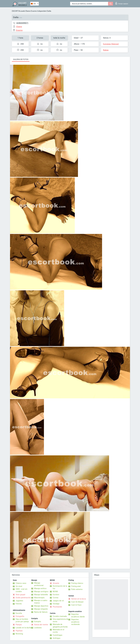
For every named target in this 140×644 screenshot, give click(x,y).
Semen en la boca (79, 599)
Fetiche (19, 604)
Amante (56, 583)
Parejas (19, 625)
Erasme (34, 11)
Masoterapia (39, 598)
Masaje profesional (39, 584)
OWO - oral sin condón (21, 590)
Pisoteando (57, 607)
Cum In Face (76, 605)
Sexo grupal (20, 595)
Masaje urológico (41, 592)
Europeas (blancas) (111, 44)
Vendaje (56, 604)
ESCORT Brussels (18, 11)
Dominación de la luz (60, 587)
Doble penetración (23, 598)
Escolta (19, 613)
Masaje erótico (40, 588)
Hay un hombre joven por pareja (22, 620)
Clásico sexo (21, 583)
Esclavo (56, 595)
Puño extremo (77, 589)
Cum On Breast (77, 602)
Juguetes (19, 601)
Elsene (28, 11)
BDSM (55, 592)
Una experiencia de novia (60, 620)
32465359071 (22, 23)
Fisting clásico (77, 583)
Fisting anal (76, 586)
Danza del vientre (41, 625)
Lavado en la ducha (23, 628)
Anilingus (57, 638)
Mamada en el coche (58, 631)
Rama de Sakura (41, 612)
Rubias (106, 50)
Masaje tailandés (41, 595)
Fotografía (20, 616)
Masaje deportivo (41, 606)
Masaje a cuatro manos (41, 602)
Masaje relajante (41, 609)
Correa (55, 598)
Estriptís (38, 622)
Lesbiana (38, 628)
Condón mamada (60, 616)
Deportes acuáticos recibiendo (76, 622)
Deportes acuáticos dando (78, 615)
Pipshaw (19, 631)
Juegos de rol (58, 601)
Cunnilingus (58, 635)
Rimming (19, 634)
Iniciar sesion (122, 3)
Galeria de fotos (21, 59)
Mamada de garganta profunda (60, 626)
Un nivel (19, 586)
